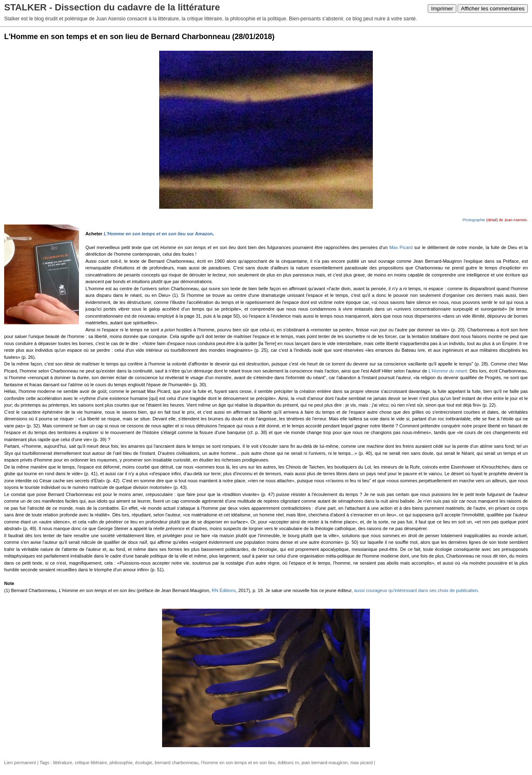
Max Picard (401, 247)
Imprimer (442, 9)
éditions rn (289, 763)
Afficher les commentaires (493, 9)
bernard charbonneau (176, 763)
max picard (362, 763)
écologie (144, 763)
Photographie (474, 220)
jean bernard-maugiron (324, 763)
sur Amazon (158, 234)
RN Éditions (224, 590)
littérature (63, 763)
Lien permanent (20, 763)
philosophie (121, 763)
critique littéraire (91, 763)
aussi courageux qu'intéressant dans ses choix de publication (416, 590)
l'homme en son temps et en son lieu (238, 763)
